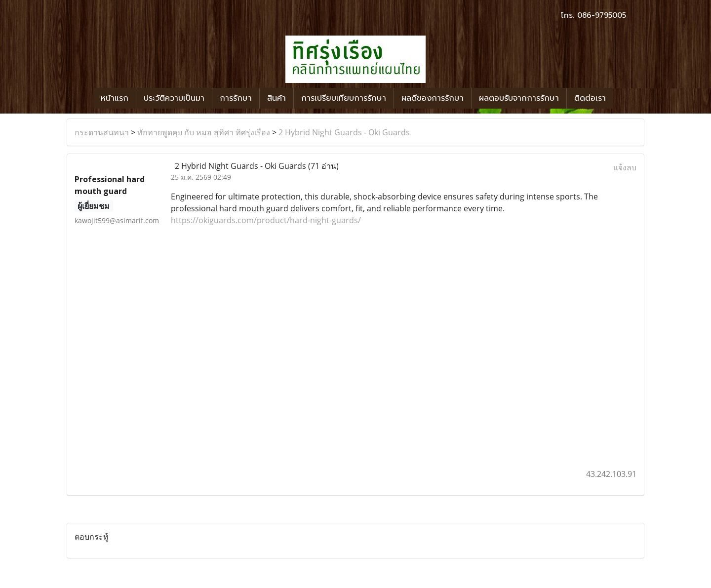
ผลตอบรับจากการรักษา (519, 98)
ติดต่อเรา (590, 98)
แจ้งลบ (625, 167)
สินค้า (276, 98)
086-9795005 (602, 15)
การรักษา (236, 98)
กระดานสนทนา (102, 132)
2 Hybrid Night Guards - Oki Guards (344, 132)
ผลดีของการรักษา (433, 98)
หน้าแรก (115, 98)
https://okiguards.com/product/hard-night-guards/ (266, 220)
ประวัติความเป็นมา (174, 98)
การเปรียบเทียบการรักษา (344, 98)
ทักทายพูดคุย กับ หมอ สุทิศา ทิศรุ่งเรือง (204, 132)
